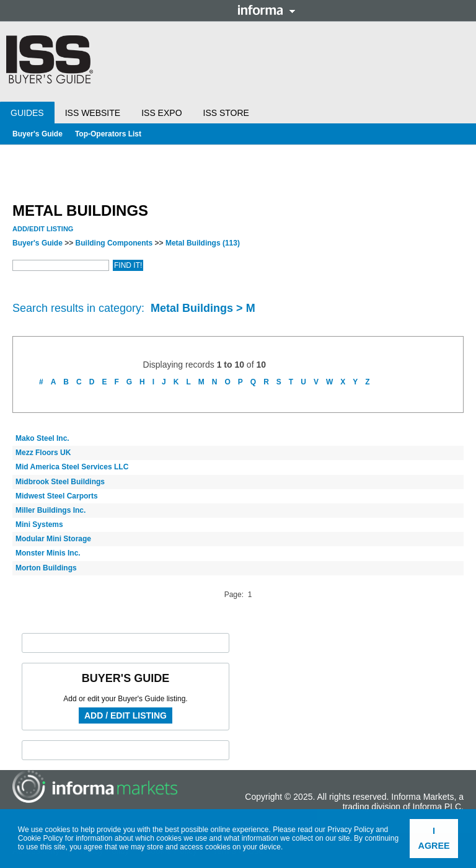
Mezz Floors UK (43, 453)
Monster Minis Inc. (48, 553)
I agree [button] (434, 838)
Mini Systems (39, 525)
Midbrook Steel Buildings (60, 482)
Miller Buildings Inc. (51, 510)
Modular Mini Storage (53, 539)
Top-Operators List (108, 134)
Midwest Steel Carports (57, 496)
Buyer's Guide (37, 134)
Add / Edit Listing (126, 715)
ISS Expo (161, 113)
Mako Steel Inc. (42, 438)
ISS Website (93, 113)
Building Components (114, 243)
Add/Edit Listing (43, 229)
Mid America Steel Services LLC (72, 467)
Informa (267, 10)
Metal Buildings (203, 243)
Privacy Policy (350, 830)
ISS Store (226, 113)
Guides (27, 113)
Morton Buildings (46, 568)
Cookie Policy (41, 838)
